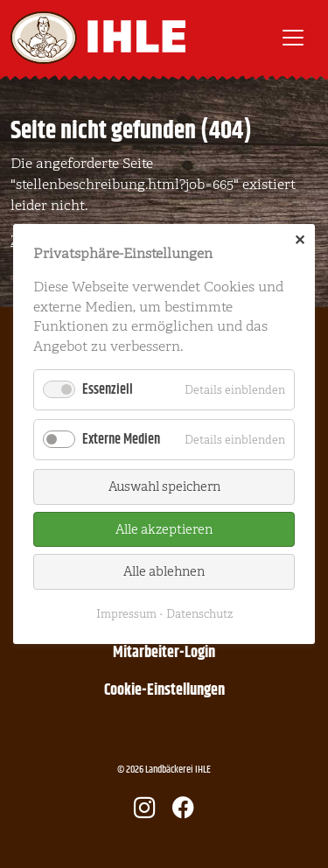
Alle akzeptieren (164, 529)
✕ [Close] (300, 241)
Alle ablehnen (164, 571)
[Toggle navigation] (293, 38)
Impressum (126, 614)
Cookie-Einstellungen (164, 690)
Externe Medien (121, 440)
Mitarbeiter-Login (164, 653)
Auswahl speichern (164, 486)
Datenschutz (199, 614)
